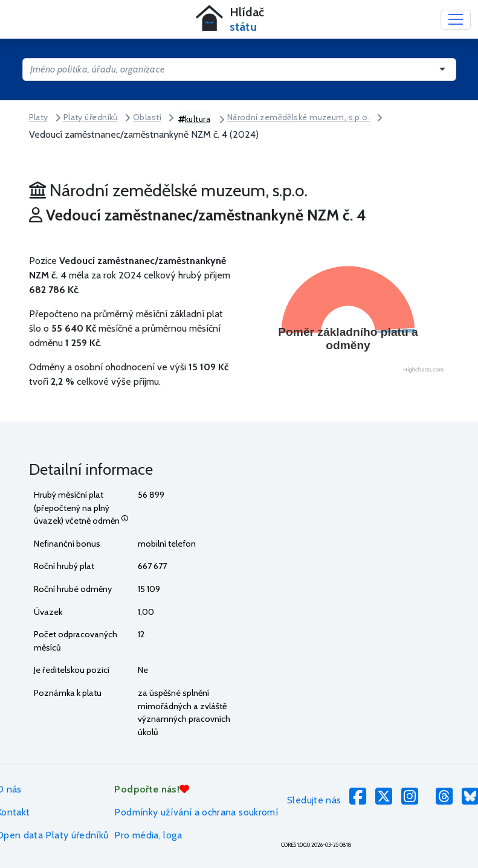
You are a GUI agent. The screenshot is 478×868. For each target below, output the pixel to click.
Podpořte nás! (152, 789)
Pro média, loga (148, 835)
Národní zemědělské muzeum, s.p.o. (299, 117)
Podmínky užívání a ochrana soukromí (196, 812)
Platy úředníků (91, 117)
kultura (195, 119)
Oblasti (147, 117)
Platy (39, 117)
